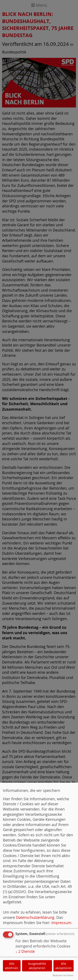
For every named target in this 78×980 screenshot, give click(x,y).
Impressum (61, 923)
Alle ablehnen (12, 966)
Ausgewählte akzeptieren (37, 966)
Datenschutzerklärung (35, 917)
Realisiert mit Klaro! (63, 975)
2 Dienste (25, 951)
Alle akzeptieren (64, 966)
